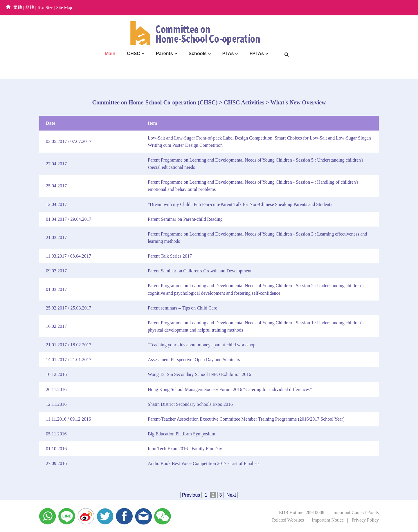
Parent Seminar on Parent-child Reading (185, 219)
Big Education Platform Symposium (181, 434)
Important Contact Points (355, 512)
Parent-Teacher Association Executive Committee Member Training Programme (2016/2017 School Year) (246, 419)
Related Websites (288, 520)
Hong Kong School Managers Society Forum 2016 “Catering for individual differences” (230, 389)
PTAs (228, 54)
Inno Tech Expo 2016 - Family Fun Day (185, 449)
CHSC (133, 54)
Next (231, 495)
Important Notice (328, 520)
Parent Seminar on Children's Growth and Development (200, 271)
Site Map (64, 8)
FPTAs (256, 54)
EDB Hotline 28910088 (302, 512)
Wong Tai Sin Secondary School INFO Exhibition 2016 (199, 374)
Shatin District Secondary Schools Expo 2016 (190, 404)
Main (110, 54)
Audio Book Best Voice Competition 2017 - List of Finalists (204, 463)
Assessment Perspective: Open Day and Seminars (194, 360)
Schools (198, 54)
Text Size (45, 8)
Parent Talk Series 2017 (170, 256)
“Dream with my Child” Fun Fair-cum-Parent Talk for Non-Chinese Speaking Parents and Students (240, 204)
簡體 (30, 8)
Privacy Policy (365, 520)
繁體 (18, 8)
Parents (164, 54)
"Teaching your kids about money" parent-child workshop (202, 345)
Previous (191, 495)
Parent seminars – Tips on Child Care (182, 308)
